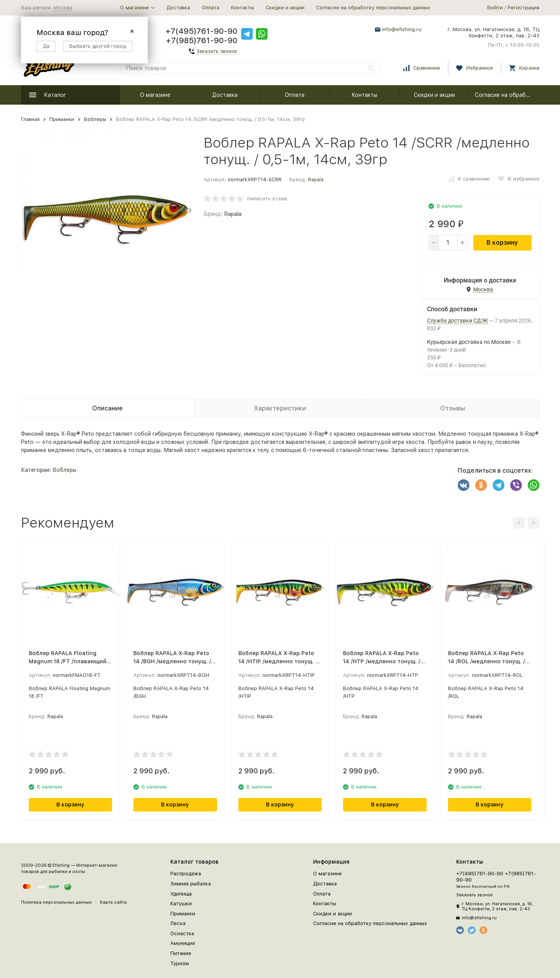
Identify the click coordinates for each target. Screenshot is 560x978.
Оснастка (182, 933)
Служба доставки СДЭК (458, 321)
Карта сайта (113, 902)
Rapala (316, 180)
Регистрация (523, 8)
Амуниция (183, 943)
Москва (63, 8)
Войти (495, 8)
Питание (181, 953)
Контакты (242, 8)
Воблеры (95, 119)
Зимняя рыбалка (191, 884)
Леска (178, 923)
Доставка (178, 8)
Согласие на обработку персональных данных (373, 8)
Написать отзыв (267, 199)
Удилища (181, 894)
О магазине (155, 95)
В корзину (502, 243)
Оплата (211, 8)
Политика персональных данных (56, 902)
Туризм (180, 963)
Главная (30, 119)
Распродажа (186, 874)
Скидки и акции (285, 8)
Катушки (181, 904)
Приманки (62, 119)
